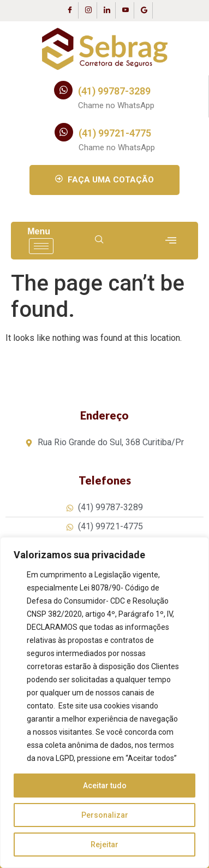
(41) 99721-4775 (115, 133)
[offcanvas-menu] (171, 241)
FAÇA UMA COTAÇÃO (104, 180)
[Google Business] (145, 10)
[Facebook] (70, 10)
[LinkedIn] (108, 10)
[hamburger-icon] (41, 246)
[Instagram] (89, 10)
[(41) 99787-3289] (63, 90)
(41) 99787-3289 (114, 91)
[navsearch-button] (99, 240)
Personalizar (105, 815)
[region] (104, 702)
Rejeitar (104, 845)
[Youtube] (126, 10)
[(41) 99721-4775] (64, 132)
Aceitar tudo (105, 786)
